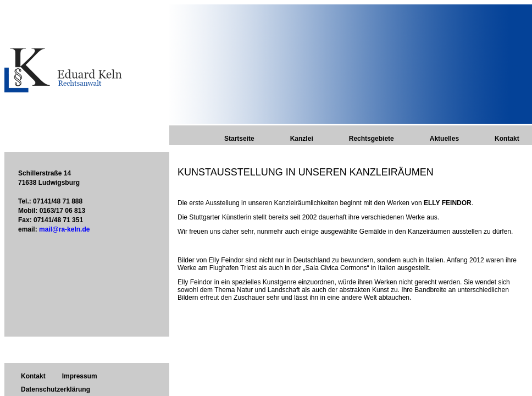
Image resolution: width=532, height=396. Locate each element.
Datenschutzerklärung (56, 389)
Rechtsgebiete (372, 139)
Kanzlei (302, 139)
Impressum (80, 376)
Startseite (239, 139)
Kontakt (507, 139)
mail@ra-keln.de (64, 229)
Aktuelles (444, 139)
